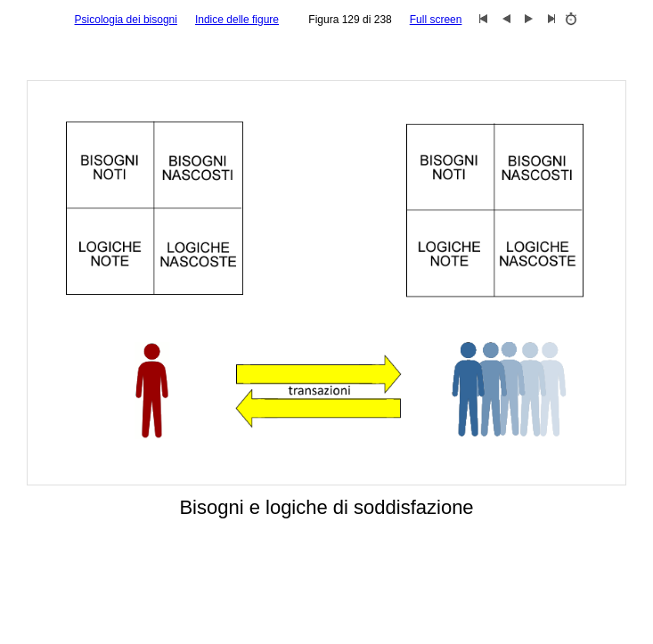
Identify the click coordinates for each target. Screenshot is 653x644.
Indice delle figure (237, 20)
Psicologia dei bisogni (126, 20)
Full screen (436, 20)
